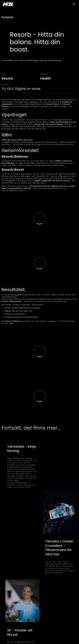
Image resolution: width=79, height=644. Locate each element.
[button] (74, 4)
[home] (9, 4)
